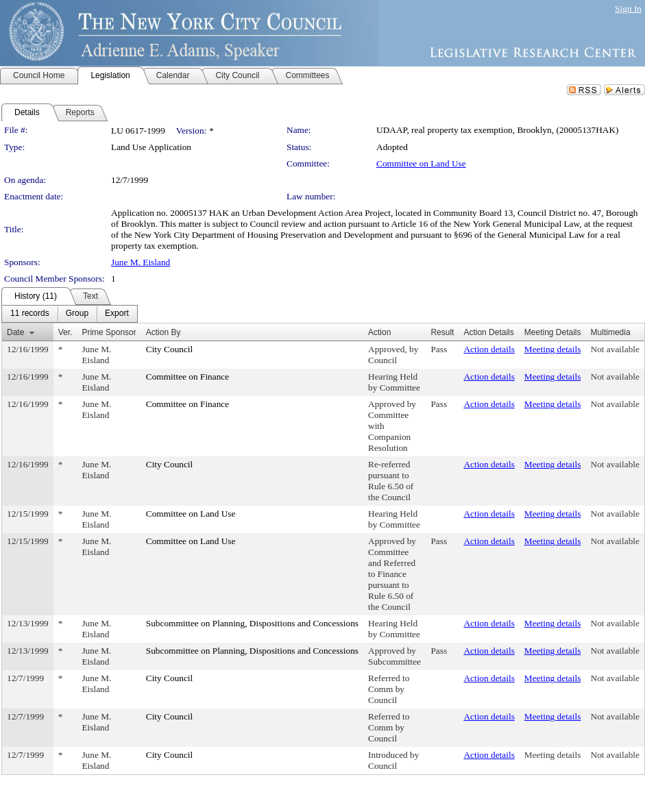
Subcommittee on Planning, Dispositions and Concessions (252, 623)
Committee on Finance (187, 377)
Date (15, 332)
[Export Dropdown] (117, 314)
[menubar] (70, 314)
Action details (489, 349)
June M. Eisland (141, 262)
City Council (170, 349)
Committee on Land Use (421, 163)
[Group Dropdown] (77, 314)
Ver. (65, 332)
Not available (615, 349)
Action (379, 332)
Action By (163, 332)
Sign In (628, 9)
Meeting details (553, 349)
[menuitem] (30, 314)
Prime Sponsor (109, 332)
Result (442, 332)
